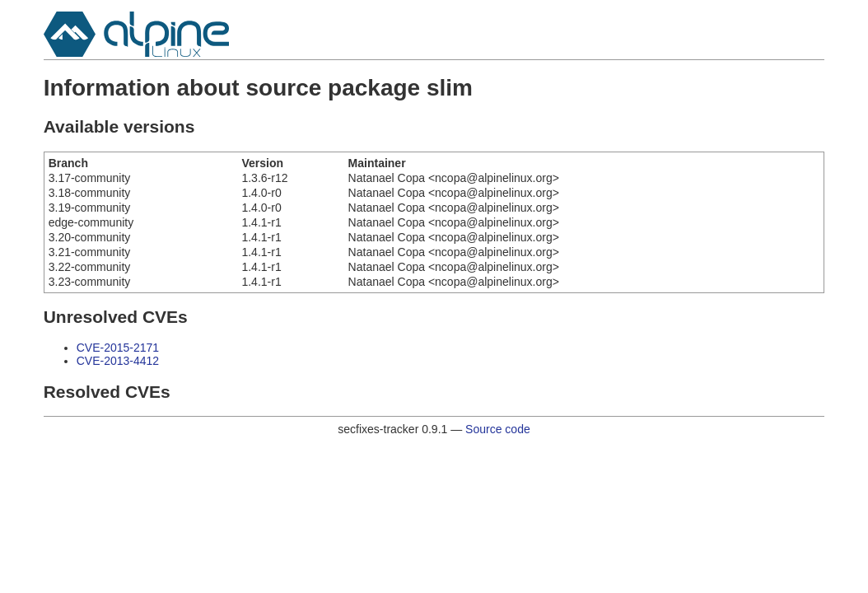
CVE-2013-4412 (118, 361)
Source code (498, 429)
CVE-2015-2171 (118, 348)
